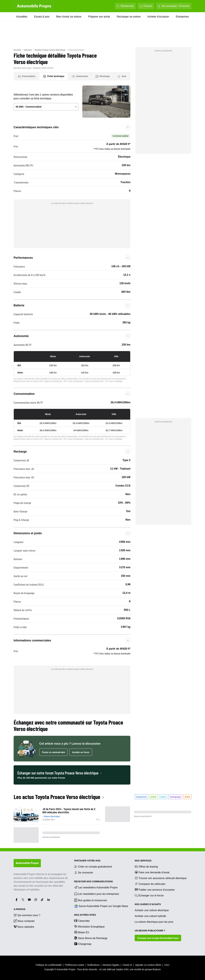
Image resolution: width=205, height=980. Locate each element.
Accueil (17, 50)
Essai (163, 797)
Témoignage (175, 797)
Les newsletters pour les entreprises (97, 894)
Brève (187, 797)
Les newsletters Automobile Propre (96, 887)
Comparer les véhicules (150, 884)
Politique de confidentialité (49, 965)
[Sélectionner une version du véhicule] (46, 107)
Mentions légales (111, 965)
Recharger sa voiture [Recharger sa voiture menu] (129, 17)
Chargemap (83, 944)
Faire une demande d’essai (152, 872)
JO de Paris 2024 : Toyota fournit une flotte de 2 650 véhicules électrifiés (69, 811)
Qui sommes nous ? (27, 915)
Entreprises (141, 797)
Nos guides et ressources (91, 900)
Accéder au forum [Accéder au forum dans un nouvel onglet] (81, 752)
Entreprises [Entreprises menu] (182, 17)
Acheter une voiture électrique (152, 910)
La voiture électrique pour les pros (154, 922)
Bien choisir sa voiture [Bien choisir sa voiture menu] (69, 17)
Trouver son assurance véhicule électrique (161, 878)
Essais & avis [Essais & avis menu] (42, 17)
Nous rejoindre (24, 927)
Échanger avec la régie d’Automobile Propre (158, 938)
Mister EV (82, 932)
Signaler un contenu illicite (148, 965)
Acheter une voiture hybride (150, 916)
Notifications (93, 965)
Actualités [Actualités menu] (22, 17)
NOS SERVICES (143, 861)
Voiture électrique (52, 816)
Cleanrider (82, 921)
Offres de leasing (146, 866)
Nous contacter (24, 921)
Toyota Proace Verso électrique (50, 50)
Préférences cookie (74, 965)
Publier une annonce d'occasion (155, 889)
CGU (167, 965)
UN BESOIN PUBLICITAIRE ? (150, 931)
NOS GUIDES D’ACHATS (148, 904)
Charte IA (127, 965)
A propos (19, 909)
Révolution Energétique (89, 926)
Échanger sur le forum (149, 895)
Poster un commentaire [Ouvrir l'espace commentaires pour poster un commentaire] (53, 752)
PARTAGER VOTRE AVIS (87, 861)
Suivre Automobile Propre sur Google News (101, 906)
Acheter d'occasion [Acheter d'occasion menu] (158, 17)
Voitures (28, 50)
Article (154, 797)
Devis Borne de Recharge (91, 938)
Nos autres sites (85, 915)
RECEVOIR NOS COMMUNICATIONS (94, 881)
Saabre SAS (122, 969)
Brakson (157, 969)
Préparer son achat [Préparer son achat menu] (99, 17)
